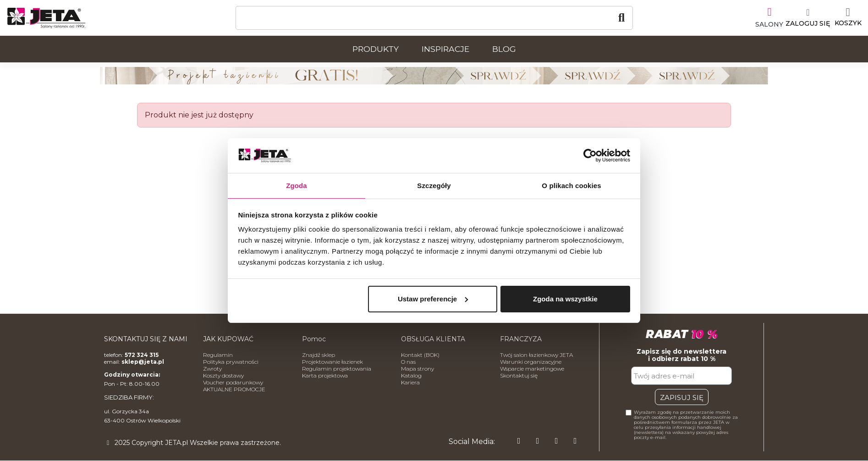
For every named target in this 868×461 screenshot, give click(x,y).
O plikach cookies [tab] (571, 185)
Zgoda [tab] (297, 185)
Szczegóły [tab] (434, 185)
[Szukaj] (434, 18)
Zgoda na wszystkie (565, 299)
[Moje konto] (803, 18)
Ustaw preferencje (433, 299)
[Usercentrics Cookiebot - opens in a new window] (590, 155)
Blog (504, 49)
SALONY (764, 23)
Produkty (376, 49)
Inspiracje (445, 49)
